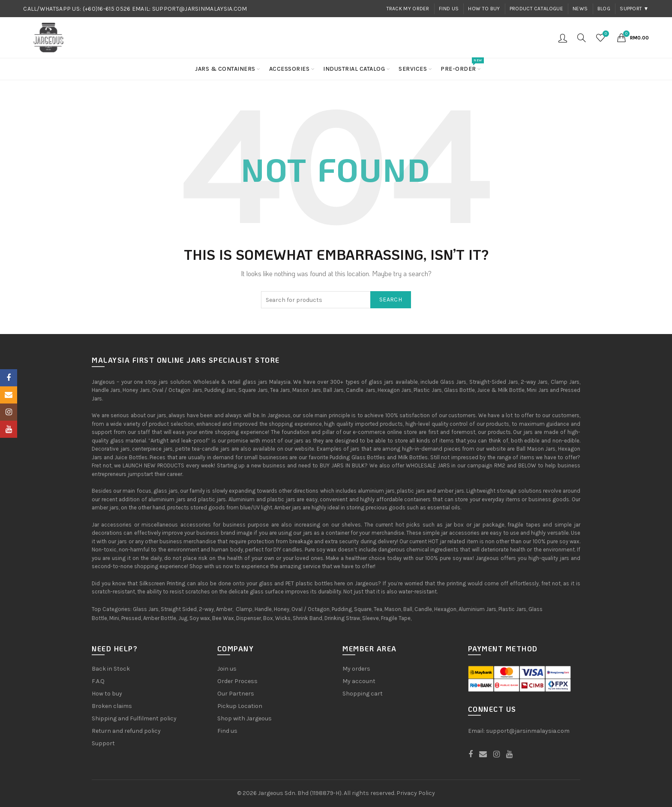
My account (359, 681)
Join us (227, 669)
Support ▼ (634, 9)
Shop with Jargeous (244, 718)
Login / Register (563, 38)
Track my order (408, 9)
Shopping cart (363, 694)
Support (103, 743)
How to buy (484, 9)
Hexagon (445, 609)
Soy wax (200, 618)
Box (268, 618)
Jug (183, 618)
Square (363, 609)
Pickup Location (240, 706)
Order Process (237, 681)
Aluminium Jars (477, 609)
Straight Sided (179, 609)
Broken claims (112, 706)
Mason (393, 609)
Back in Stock (111, 669)
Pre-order (461, 65)
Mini (114, 618)
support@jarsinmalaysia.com (528, 731)
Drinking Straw (342, 618)
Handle (263, 609)
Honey (282, 609)
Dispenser (249, 618)
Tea (378, 609)
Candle (423, 609)
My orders (356, 669)
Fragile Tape (396, 618)
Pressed (131, 618)
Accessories (289, 69)
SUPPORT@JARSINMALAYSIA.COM (200, 9)
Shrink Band (307, 618)
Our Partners (236, 694)
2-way (206, 609)
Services (413, 69)
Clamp (244, 609)
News (580, 9)
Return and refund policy (126, 731)
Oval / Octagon (310, 609)
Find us (449, 9)
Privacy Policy (416, 793)
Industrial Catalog (354, 69)
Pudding (342, 609)
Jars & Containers (225, 69)
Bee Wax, (223, 618)
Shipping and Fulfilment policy (134, 718)
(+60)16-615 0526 (107, 9)
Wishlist (605, 34)
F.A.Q (98, 681)
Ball (408, 609)
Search (391, 300)
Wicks (283, 618)
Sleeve (370, 618)
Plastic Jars (512, 609)
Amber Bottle (160, 618)
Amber (224, 609)
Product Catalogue (536, 9)
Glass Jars (146, 609)
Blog (604, 9)
